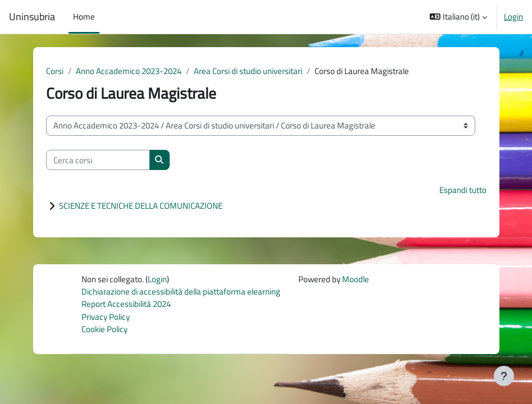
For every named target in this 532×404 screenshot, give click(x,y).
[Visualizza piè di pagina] (504, 376)
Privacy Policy (106, 317)
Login (513, 17)
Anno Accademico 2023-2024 (129, 71)
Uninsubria (32, 17)
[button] (458, 17)
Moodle (356, 279)
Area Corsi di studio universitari (248, 71)
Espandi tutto (463, 190)
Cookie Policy (104, 329)
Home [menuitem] (84, 17)
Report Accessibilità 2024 (126, 304)
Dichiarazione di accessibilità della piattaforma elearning (181, 291)
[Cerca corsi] (98, 160)
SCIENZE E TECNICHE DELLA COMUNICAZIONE (141, 206)
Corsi (55, 71)
